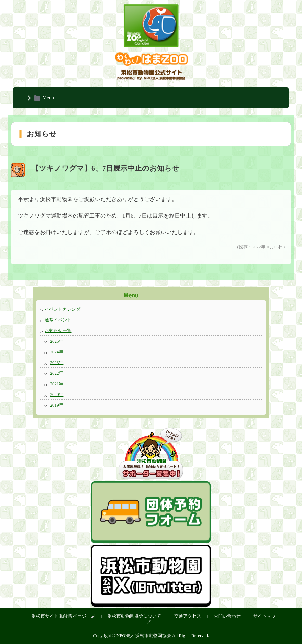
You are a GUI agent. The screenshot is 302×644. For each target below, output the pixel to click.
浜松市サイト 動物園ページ (59, 616)
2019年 (57, 405)
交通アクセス (188, 616)
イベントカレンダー (65, 309)
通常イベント (58, 320)
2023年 (57, 362)
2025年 (57, 341)
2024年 (57, 352)
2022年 (57, 373)
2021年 (57, 384)
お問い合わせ (227, 616)
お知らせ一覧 (58, 330)
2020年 (57, 394)
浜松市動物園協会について (134, 616)
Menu (48, 98)
